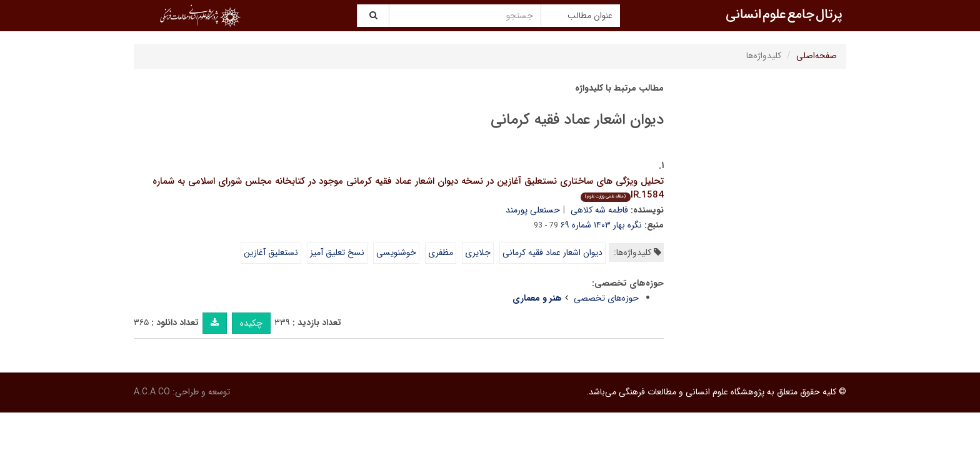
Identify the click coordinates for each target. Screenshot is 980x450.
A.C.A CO (152, 392)
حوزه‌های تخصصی (606, 298)
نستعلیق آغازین (271, 252)
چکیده (251, 323)
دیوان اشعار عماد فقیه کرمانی (552, 252)
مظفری (441, 252)
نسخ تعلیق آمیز (337, 252)
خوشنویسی (396, 252)
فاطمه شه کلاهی (599, 210)
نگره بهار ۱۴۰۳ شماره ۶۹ (601, 225)
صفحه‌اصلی (817, 56)
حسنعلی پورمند (533, 210)
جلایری (478, 252)
